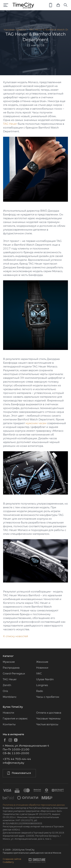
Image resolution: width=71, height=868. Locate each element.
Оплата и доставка (49, 713)
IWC (39, 673)
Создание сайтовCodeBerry (12, 861)
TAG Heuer (10, 124)
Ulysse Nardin (45, 679)
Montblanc (10, 697)
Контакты (9, 724)
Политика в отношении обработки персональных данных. (34, 805)
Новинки (42, 668)
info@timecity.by (13, 763)
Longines (42, 685)
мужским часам (36, 423)
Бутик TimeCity (13, 707)
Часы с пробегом (48, 697)
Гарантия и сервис (15, 718)
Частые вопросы (47, 724)
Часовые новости (15, 30)
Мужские (9, 662)
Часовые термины (48, 718)
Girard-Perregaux (14, 673)
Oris (5, 691)
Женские (42, 662)
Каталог (8, 656)
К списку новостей (16, 636)
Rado (40, 691)
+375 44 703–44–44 (17, 759)
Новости (8, 713)
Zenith (7, 685)
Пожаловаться (19, 773)
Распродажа (11, 668)
